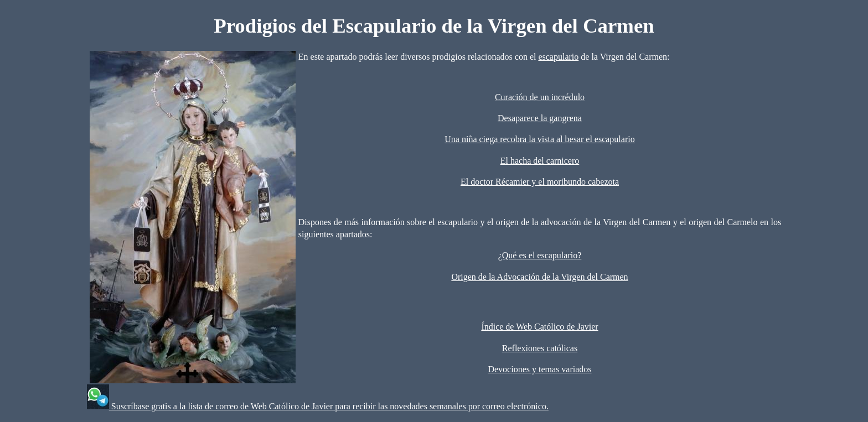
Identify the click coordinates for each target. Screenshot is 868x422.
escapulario (558, 57)
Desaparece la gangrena (540, 118)
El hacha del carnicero (540, 161)
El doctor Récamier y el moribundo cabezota (540, 182)
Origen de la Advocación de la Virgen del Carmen (539, 277)
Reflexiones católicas (540, 348)
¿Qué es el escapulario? (540, 255)
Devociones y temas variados (539, 369)
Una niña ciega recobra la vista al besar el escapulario (539, 139)
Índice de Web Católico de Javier (539, 327)
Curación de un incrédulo (540, 97)
